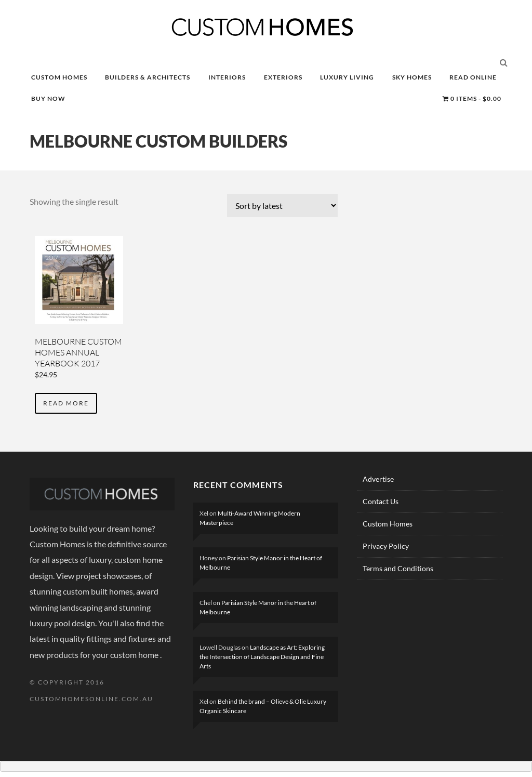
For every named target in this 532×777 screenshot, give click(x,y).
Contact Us (381, 501)
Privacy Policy (386, 546)
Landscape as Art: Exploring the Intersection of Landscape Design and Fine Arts (262, 657)
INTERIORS (227, 77)
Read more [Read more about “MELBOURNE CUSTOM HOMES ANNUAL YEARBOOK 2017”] (66, 403)
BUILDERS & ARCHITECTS (148, 77)
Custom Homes (388, 524)
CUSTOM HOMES (59, 77)
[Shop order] (282, 206)
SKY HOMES (412, 77)
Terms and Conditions (398, 568)
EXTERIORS (283, 77)
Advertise (378, 479)
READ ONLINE (473, 77)
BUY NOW (48, 98)
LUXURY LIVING (347, 77)
